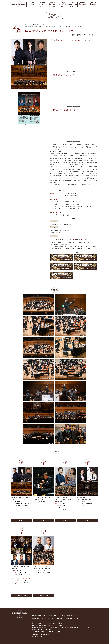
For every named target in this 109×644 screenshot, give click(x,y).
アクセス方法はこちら (58, 233)
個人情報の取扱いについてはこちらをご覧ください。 (48, 623)
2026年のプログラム (54, 616)
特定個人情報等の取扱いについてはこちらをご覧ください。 (49, 625)
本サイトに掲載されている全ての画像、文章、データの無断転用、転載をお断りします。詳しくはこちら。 (62, 627)
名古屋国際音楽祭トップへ (39, 616)
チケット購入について (58, 618)
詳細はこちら (22, 521)
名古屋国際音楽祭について (69, 616)
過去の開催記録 (71, 618)
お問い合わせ (81, 618)
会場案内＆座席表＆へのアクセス (41, 618)
